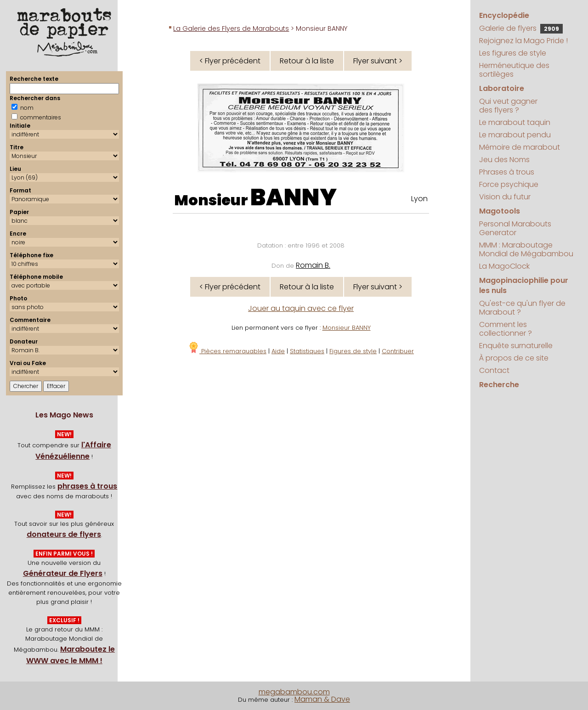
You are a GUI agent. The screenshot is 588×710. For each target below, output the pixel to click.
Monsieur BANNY (347, 328)
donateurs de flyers (64, 534)
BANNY (294, 197)
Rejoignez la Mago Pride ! (523, 41)
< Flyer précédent (230, 61)
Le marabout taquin (515, 122)
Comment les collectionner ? (506, 329)
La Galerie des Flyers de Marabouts (231, 28)
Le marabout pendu (515, 135)
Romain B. (313, 265)
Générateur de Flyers (63, 573)
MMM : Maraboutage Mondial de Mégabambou (526, 249)
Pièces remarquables (227, 351)
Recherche (499, 385)
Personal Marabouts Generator (515, 228)
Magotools (500, 211)
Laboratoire (502, 88)
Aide (278, 351)
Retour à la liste (307, 61)
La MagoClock (504, 266)
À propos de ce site (514, 358)
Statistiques (307, 351)
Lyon (419, 199)
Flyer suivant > (378, 61)
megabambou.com (294, 692)
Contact (494, 370)
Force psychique (509, 184)
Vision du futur (505, 197)
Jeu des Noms (504, 160)
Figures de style (353, 351)
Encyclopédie (504, 15)
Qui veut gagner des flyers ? (508, 106)
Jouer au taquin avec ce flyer (301, 308)
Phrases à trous (507, 172)
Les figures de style (513, 53)
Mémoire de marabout (520, 147)
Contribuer (398, 351)
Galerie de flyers (521, 28)
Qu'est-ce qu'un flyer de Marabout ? (522, 308)
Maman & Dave (322, 699)
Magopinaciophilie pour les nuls (524, 285)
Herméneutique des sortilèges (514, 70)
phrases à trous (87, 486)
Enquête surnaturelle (516, 346)
